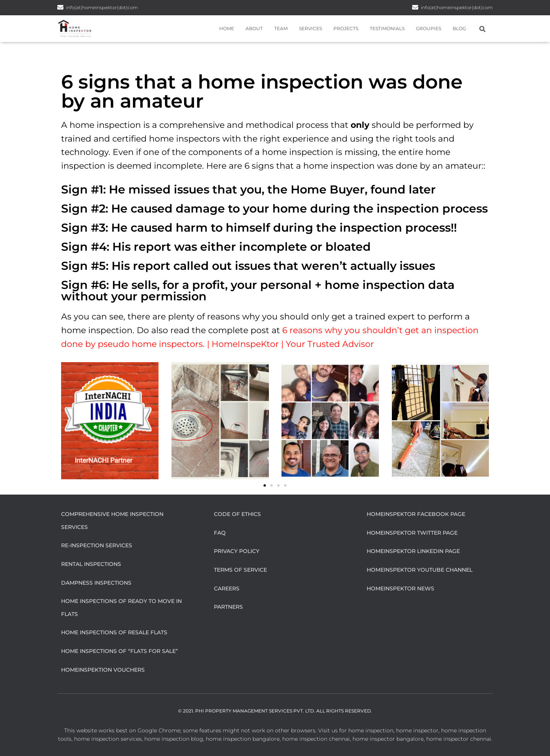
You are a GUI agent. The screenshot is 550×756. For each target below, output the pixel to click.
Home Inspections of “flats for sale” (120, 651)
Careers (227, 588)
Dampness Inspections (96, 583)
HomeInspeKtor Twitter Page (412, 533)
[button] (69, 421)
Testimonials (387, 28)
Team (281, 28)
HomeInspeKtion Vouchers (103, 670)
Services (311, 28)
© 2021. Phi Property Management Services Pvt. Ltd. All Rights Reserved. (275, 711)
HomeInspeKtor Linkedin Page (413, 551)
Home (227, 28)
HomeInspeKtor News (400, 588)
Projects (346, 28)
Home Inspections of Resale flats (114, 632)
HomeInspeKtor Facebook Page (416, 514)
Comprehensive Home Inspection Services (112, 521)
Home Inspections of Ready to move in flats (121, 608)
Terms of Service (240, 570)
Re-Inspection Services (97, 545)
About (254, 28)
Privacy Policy (237, 551)
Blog (459, 28)
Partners (228, 607)
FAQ (220, 533)
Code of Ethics (237, 514)
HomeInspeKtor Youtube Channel (420, 570)
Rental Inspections (91, 564)
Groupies (429, 28)
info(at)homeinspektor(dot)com (457, 7)
